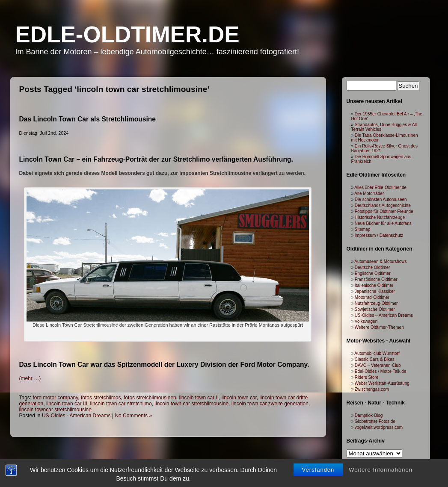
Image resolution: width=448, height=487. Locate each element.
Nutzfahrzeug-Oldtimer (376, 303)
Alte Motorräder (369, 193)
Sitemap (363, 229)
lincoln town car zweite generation (270, 404)
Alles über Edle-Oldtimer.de (380, 187)
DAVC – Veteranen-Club (378, 365)
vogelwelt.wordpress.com (379, 427)
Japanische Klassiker (375, 291)
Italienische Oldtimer (374, 285)
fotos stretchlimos (101, 398)
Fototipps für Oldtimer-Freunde (384, 211)
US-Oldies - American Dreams (76, 416)
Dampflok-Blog (369, 415)
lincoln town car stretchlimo (121, 404)
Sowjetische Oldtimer (375, 309)
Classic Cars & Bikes (375, 359)
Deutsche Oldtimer (372, 267)
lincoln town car (239, 398)
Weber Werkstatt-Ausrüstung (382, 383)
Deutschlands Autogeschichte (383, 205)
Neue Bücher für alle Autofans (383, 223)
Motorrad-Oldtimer (372, 297)
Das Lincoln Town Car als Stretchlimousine (88, 119)
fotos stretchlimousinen (150, 398)
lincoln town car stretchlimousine (191, 404)
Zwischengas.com (372, 389)
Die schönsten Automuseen (381, 199)
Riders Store (367, 377)
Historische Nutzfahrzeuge (380, 217)
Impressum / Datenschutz (379, 235)
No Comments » (133, 416)
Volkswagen (366, 321)
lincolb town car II (199, 398)
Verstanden (318, 470)
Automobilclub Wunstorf (377, 353)
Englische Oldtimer (373, 273)
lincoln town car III (67, 404)
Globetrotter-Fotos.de (375, 421)
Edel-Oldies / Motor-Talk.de (381, 371)
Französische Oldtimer (376, 279)
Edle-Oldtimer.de (128, 34)
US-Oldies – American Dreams (384, 315)
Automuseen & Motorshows (380, 261)
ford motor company (56, 398)
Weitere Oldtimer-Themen (379, 327)
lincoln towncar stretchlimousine (55, 410)
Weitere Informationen (381, 470)
